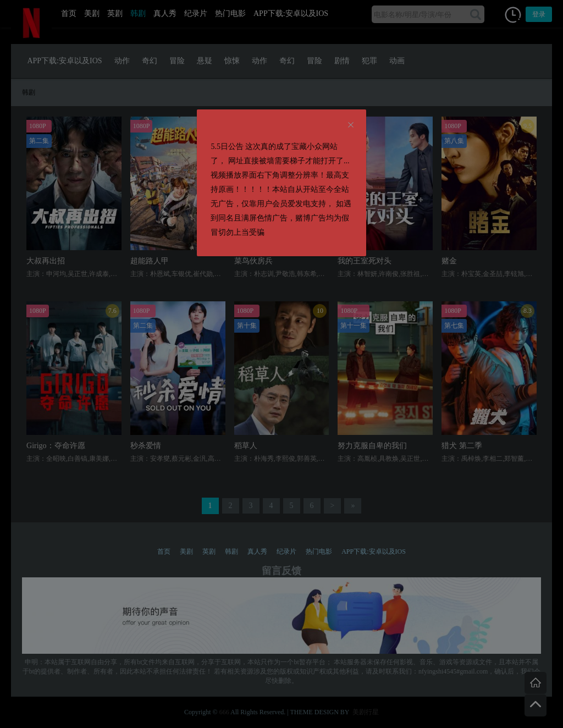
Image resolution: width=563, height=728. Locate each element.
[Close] (351, 125)
